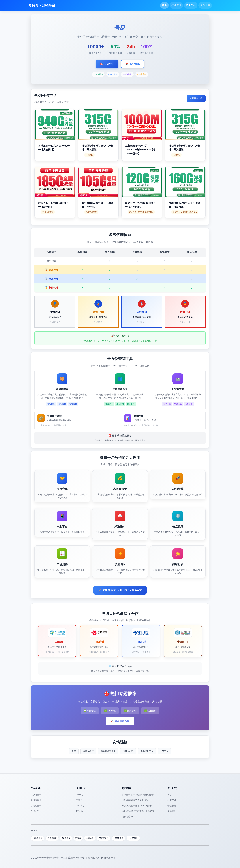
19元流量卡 (38, 838)
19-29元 (80, 800)
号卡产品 (191, 5)
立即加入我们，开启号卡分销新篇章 (120, 590)
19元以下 (81, 795)
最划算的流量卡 (108, 751)
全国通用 (95, 838)
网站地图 (172, 811)
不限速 (82, 838)
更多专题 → (127, 816)
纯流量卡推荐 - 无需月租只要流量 (138, 795)
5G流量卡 (69, 838)
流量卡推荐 (88, 751)
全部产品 (35, 811)
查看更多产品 (196, 98)
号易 (74, 751)
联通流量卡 (36, 795)
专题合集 (205, 5)
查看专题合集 (120, 721)
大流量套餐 (54, 838)
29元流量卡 (110, 838)
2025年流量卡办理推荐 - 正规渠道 (138, 811)
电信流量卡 (36, 800)
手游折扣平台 (147, 751)
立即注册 (107, 64)
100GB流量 (125, 838)
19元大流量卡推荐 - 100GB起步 (137, 806)
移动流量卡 (36, 806)
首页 (164, 5)
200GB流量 (141, 838)
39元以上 (81, 811)
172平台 (164, 751)
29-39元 (80, 806)
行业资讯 (176, 5)
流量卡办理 (128, 751)
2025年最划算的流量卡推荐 (135, 800)
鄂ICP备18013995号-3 (103, 858)
